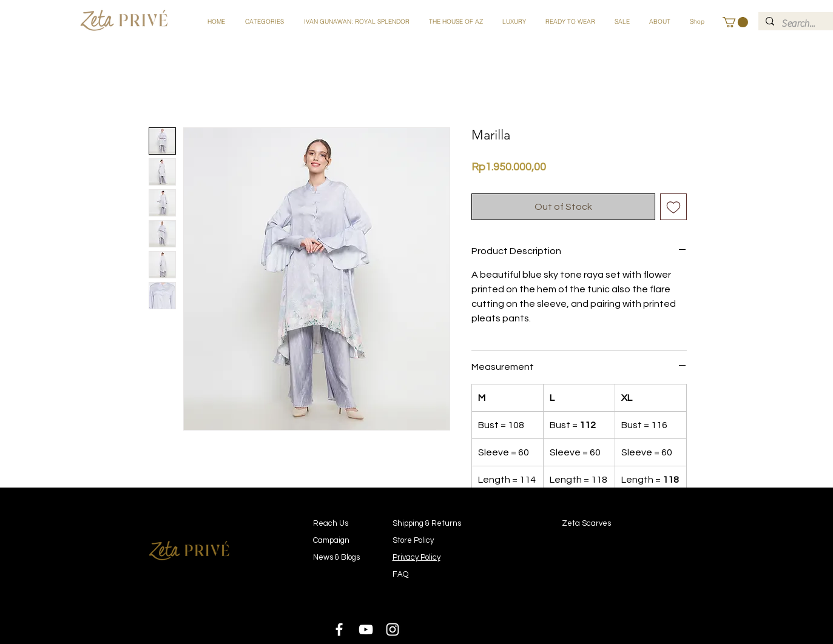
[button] (264, 22)
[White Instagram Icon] (393, 629)
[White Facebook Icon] (339, 629)
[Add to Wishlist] (673, 207)
